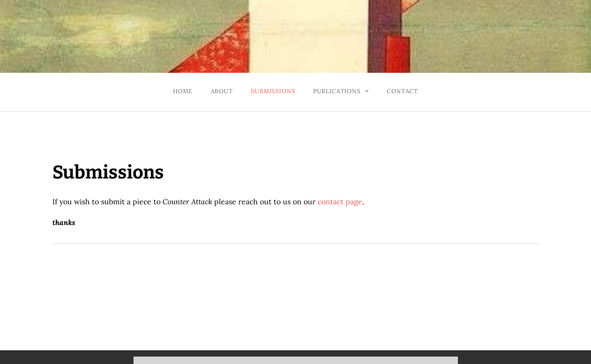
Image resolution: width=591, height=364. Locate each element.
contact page (340, 202)
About (222, 91)
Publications (337, 91)
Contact (402, 91)
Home (183, 91)
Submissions (273, 91)
